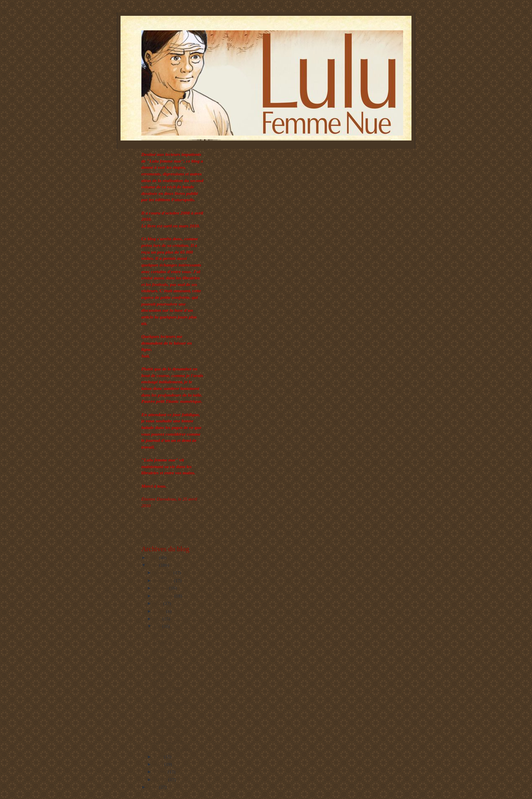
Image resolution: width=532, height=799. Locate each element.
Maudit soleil (165, 649)
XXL (158, 695)
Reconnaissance (168, 688)
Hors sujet (163, 672)
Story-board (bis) (169, 741)
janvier (161, 779)
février (161, 772)
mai (158, 626)
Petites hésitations (170, 726)
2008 (154, 787)
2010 (154, 557)
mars (159, 764)
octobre (162, 588)
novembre (164, 580)
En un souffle (165, 718)
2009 (154, 565)
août (159, 603)
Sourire (160, 657)
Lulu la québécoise (170, 703)
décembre (164, 572)
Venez (159, 710)
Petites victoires (168, 733)
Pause (158, 634)
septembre (164, 596)
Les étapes (163, 641)
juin (158, 619)
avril (159, 757)
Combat (160, 680)
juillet (160, 611)
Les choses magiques (172, 749)
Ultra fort (162, 664)
